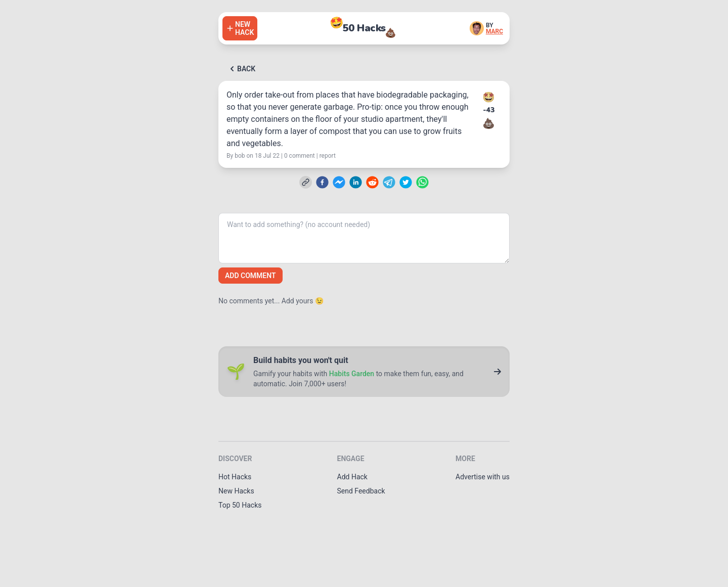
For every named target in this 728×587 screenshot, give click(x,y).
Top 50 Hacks (240, 505)
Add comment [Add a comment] (251, 276)
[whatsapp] (422, 182)
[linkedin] (356, 182)
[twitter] (406, 182)
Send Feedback (361, 491)
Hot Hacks (235, 477)
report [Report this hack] (328, 156)
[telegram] (389, 182)
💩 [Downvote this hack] (489, 123)
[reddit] (372, 182)
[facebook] (322, 182)
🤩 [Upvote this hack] (489, 97)
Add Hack (352, 477)
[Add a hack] (240, 28)
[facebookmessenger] (339, 182)
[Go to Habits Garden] (497, 372)
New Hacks (236, 491)
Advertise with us (483, 477)
